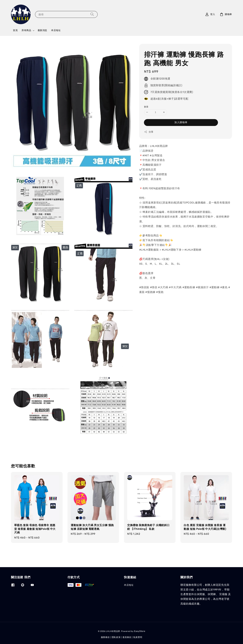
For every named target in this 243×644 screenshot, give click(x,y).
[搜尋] (92, 14)
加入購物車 (181, 122)
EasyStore (140, 631)
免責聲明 (138, 637)
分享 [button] (149, 132)
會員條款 (127, 637)
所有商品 (26, 30)
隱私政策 (116, 637)
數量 (146, 107)
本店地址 (56, 30)
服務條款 (105, 637)
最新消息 (42, 30)
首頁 (15, 30)
